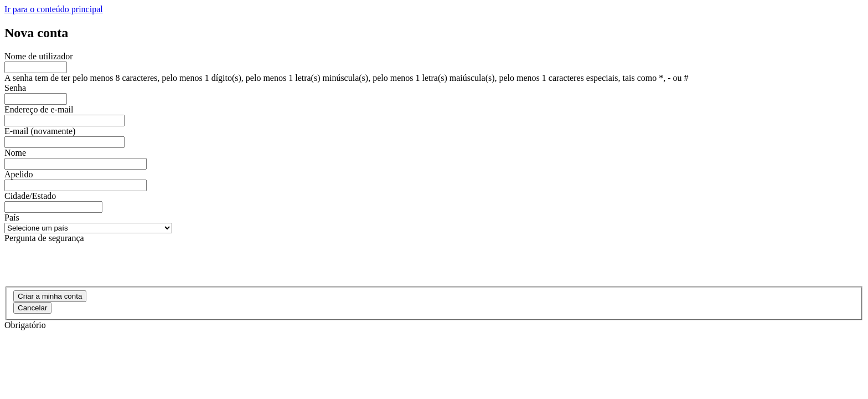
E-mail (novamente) (40, 131)
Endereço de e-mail (39, 109)
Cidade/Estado (30, 196)
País (12, 218)
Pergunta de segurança (44, 238)
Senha (15, 88)
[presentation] (89, 265)
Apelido (19, 174)
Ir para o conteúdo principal (54, 9)
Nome (15, 153)
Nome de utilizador (39, 56)
